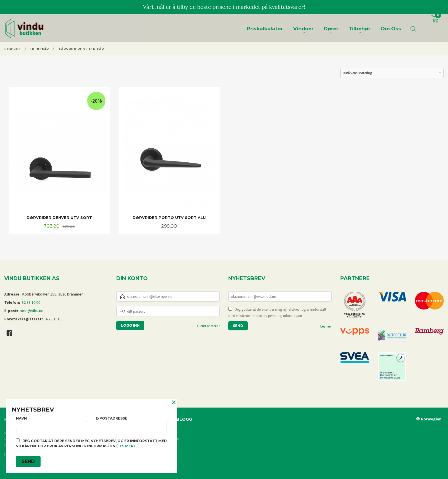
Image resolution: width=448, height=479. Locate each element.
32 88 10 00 (31, 302)
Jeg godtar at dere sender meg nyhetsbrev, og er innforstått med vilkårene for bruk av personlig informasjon (277, 313)
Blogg (184, 419)
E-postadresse (131, 424)
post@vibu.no (32, 311)
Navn (52, 424)
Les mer (326, 326)
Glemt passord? (208, 326)
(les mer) (126, 446)
